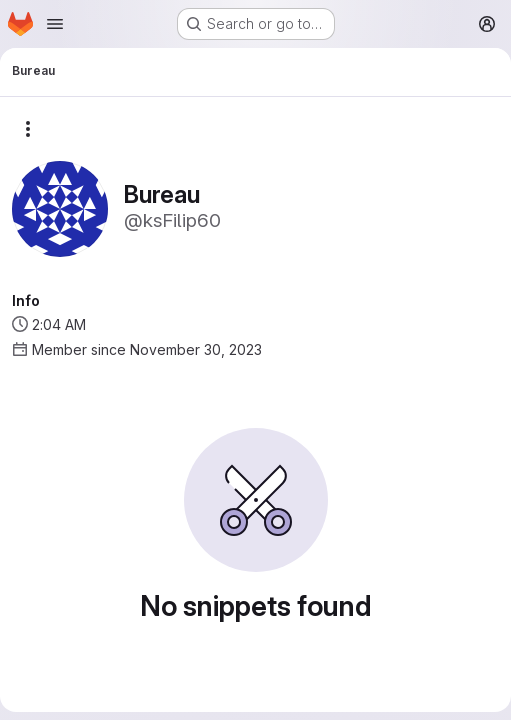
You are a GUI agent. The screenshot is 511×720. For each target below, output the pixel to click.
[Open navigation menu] (55, 24)
